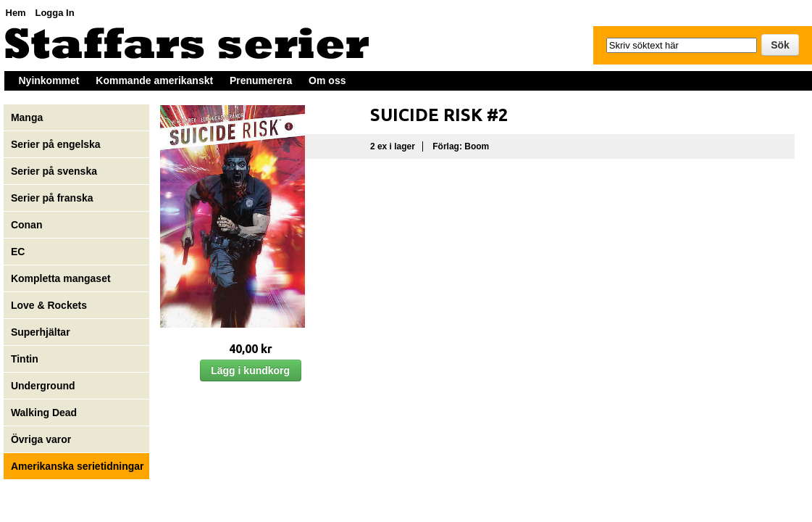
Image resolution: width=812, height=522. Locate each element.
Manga (28, 117)
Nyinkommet (49, 80)
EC (18, 252)
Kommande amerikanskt (154, 80)
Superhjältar (42, 332)
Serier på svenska (55, 171)
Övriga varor (41, 439)
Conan (27, 225)
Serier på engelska (57, 144)
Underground (43, 386)
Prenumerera (261, 80)
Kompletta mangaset (61, 278)
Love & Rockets (49, 305)
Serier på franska (52, 198)
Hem (16, 13)
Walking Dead (44, 413)
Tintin (25, 359)
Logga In (54, 13)
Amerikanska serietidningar (78, 466)
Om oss (327, 80)
